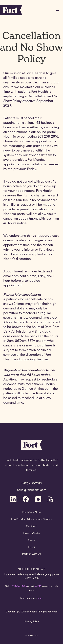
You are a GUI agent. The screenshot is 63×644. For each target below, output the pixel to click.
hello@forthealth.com (32, 490)
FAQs (32, 547)
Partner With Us (32, 554)
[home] (11, 10)
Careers (32, 540)
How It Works (32, 533)
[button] (58, 10)
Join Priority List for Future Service (32, 519)
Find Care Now (32, 512)
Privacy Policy (32, 622)
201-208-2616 (48, 137)
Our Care (32, 526)
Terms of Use (31, 635)
